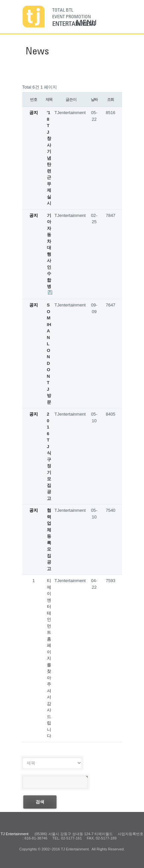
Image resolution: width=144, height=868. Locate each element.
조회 (111, 100)
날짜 (94, 100)
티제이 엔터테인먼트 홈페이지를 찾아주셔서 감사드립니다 (49, 658)
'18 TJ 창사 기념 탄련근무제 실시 (49, 158)
